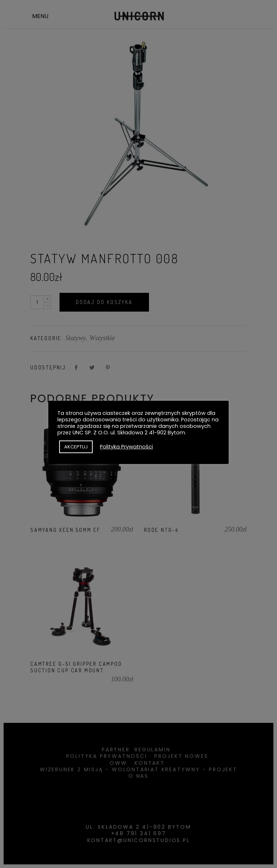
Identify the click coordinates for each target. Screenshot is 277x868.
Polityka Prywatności (126, 447)
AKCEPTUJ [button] (76, 447)
